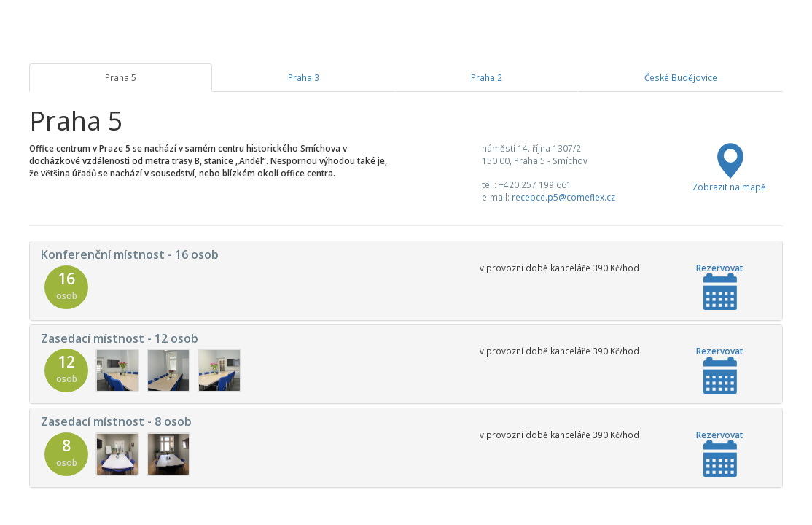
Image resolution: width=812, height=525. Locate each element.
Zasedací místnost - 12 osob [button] (120, 338)
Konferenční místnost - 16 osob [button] (130, 254)
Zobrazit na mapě (729, 180)
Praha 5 (121, 77)
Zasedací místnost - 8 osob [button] (116, 421)
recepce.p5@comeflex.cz (563, 197)
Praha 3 (304, 77)
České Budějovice (681, 77)
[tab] (406, 281)
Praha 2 (487, 77)
